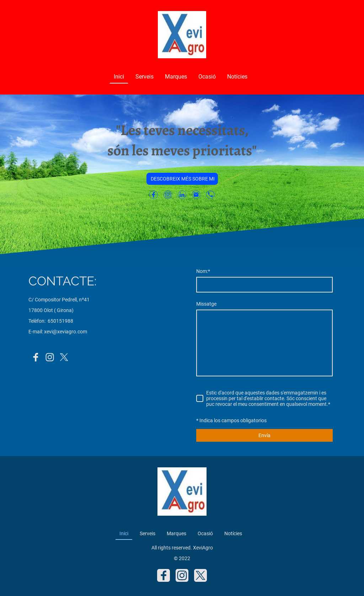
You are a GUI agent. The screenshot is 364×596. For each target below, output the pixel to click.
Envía (264, 435)
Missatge (206, 304)
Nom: (203, 271)
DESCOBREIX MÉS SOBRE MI (182, 179)
